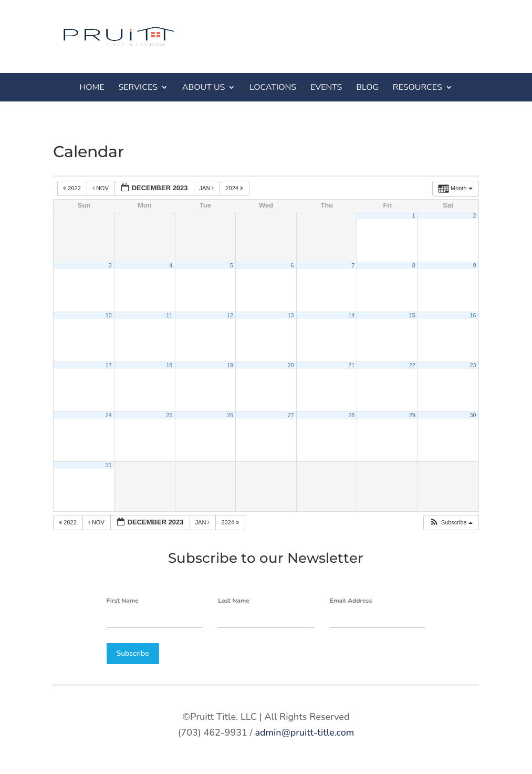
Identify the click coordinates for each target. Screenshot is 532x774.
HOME (92, 87)
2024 (235, 188)
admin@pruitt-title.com (304, 732)
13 (291, 315)
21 (351, 365)
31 (109, 465)
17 (109, 365)
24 (109, 415)
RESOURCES (418, 87)
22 (412, 365)
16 (473, 315)
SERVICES (138, 87)
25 (169, 415)
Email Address (351, 601)
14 (351, 315)
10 (109, 315)
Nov (101, 188)
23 (473, 365)
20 (291, 365)
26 (230, 415)
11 (169, 315)
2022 (73, 188)
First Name (123, 601)
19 (230, 365)
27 (291, 415)
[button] (451, 523)
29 (412, 415)
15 (412, 315)
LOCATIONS (273, 87)
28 (351, 415)
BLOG (367, 87)
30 (473, 415)
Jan (208, 188)
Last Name (234, 601)
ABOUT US (204, 87)
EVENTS (326, 87)
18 (169, 365)
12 (230, 315)
